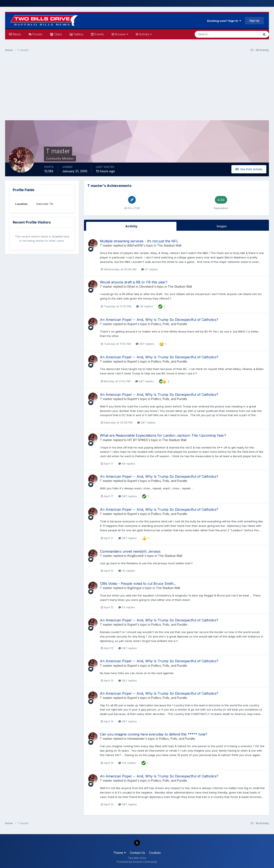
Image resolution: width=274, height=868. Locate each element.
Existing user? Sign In (224, 21)
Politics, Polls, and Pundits (169, 324)
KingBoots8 (136, 556)
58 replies (127, 464)
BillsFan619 (135, 245)
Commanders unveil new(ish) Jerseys (130, 551)
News (17, 34)
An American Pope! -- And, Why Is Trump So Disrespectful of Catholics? (159, 320)
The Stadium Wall (169, 245)
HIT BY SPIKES (138, 440)
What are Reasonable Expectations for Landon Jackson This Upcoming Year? (163, 435)
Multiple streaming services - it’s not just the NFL (139, 241)
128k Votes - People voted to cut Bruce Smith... (138, 584)
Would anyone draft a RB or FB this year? (134, 282)
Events (99, 34)
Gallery (78, 34)
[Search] (213, 34)
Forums (37, 34)
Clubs (58, 34)
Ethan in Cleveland (140, 286)
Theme (120, 853)
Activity (145, 34)
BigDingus (134, 588)
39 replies (145, 306)
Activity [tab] (131, 226)
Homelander (136, 739)
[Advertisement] (137, 88)
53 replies (127, 607)
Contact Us (137, 853)
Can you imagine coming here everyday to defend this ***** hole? (154, 734)
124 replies (127, 763)
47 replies (150, 269)
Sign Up (254, 21)
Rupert (132, 324)
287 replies (145, 344)
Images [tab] (222, 226)
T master (106, 245)
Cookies (155, 853)
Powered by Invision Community (137, 862)
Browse (121, 34)
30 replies (127, 571)
